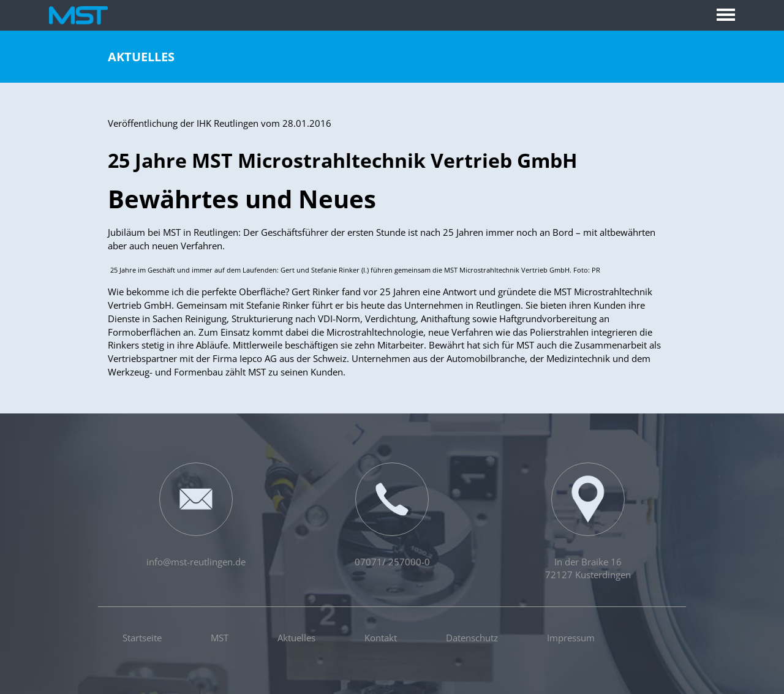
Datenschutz (472, 638)
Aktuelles (141, 57)
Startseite (142, 638)
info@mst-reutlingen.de (196, 515)
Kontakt (381, 638)
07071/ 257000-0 (392, 515)
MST (220, 638)
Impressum (571, 638)
